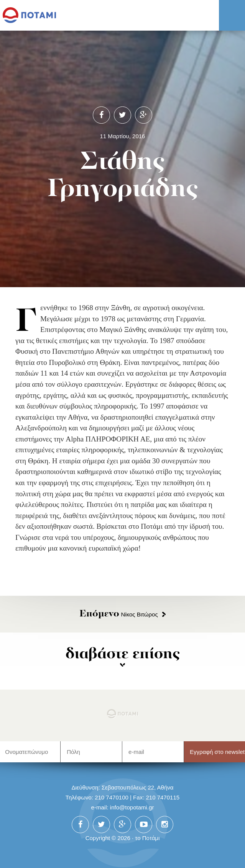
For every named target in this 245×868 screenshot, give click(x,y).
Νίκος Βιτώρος (118, 614)
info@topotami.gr (132, 807)
